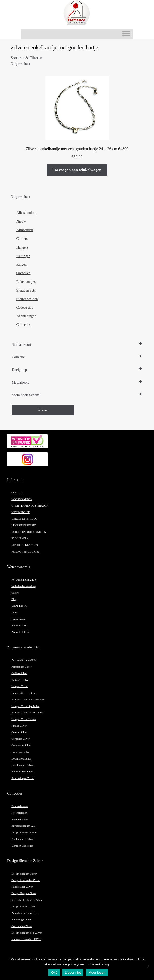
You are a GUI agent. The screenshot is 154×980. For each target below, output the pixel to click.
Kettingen (23, 256)
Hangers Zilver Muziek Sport (27, 713)
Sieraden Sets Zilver (22, 772)
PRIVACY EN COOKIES (25, 552)
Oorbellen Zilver (20, 739)
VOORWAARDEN (22, 499)
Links (14, 612)
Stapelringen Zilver (22, 920)
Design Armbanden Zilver (25, 880)
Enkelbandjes (26, 282)
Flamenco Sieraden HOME (26, 939)
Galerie (15, 593)
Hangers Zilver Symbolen (25, 706)
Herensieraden (19, 813)
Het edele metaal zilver (24, 580)
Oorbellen (24, 273)
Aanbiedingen (27, 316)
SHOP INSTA (19, 606)
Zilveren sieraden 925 (23, 826)
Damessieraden (20, 806)
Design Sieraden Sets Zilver (27, 933)
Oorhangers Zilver (21, 745)
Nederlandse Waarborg (24, 586)
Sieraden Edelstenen (22, 846)
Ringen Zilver (19, 726)
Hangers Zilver (20, 686)
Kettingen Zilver (20, 680)
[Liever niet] (148, 967)
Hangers (22, 247)
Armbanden (25, 230)
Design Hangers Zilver (24, 893)
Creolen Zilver (19, 732)
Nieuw (21, 221)
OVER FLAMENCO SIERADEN (30, 506)
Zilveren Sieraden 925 (23, 660)
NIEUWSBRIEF (21, 512)
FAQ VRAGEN (20, 538)
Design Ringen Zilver (23, 907)
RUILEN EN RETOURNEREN (29, 532)
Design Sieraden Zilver (24, 832)
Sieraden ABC (19, 625)
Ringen (22, 264)
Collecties (24, 325)
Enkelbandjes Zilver (22, 765)
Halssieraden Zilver (22, 887)
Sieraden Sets (26, 290)
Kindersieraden (20, 819)
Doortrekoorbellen (21, 759)
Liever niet (73, 972)
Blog (14, 599)
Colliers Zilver (19, 673)
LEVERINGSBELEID (24, 525)
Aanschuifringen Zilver (24, 913)
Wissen (43, 410)
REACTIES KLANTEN (25, 545)
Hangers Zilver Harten (24, 719)
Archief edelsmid (21, 632)
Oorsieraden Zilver (22, 926)
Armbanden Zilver (21, 667)
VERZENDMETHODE (24, 519)
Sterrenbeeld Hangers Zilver (27, 900)
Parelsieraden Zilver (22, 839)
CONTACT (18, 493)
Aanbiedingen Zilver (23, 778)
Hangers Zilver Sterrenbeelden (28, 700)
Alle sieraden (26, 213)
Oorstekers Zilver (21, 752)
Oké (54, 972)
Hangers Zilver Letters (24, 693)
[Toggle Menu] (126, 34)
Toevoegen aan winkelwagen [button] (77, 170)
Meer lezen (97, 972)
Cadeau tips (25, 307)
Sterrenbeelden (27, 299)
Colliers (22, 239)
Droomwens (18, 619)
